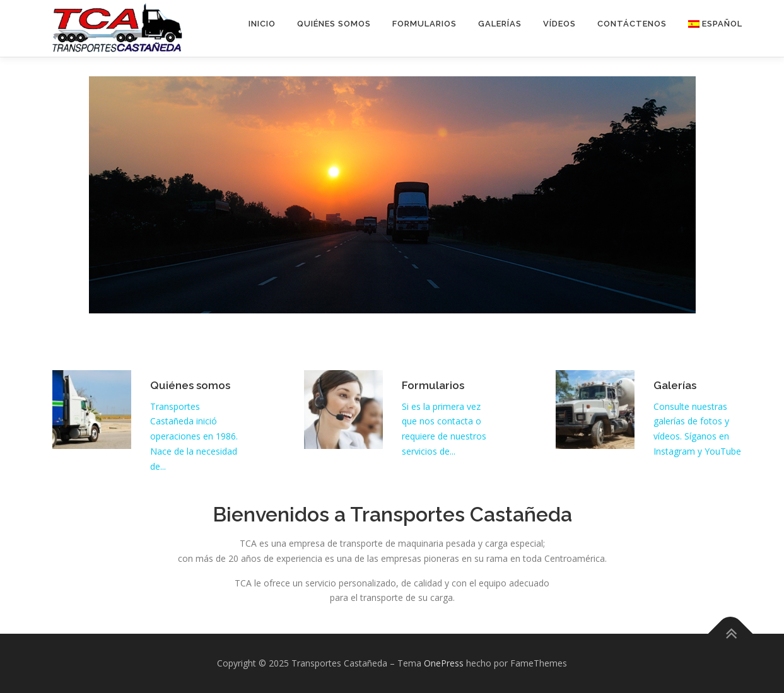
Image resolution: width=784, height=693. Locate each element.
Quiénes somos (334, 24)
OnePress (444, 663)
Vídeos (559, 24)
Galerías (500, 24)
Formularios (424, 24)
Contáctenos (632, 24)
